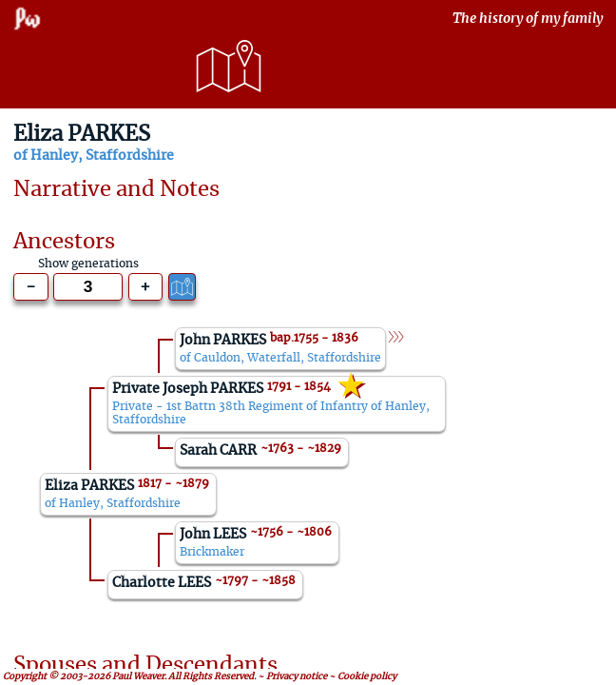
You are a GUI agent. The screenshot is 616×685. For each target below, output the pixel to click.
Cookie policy (367, 676)
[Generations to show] (87, 287)
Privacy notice (297, 676)
